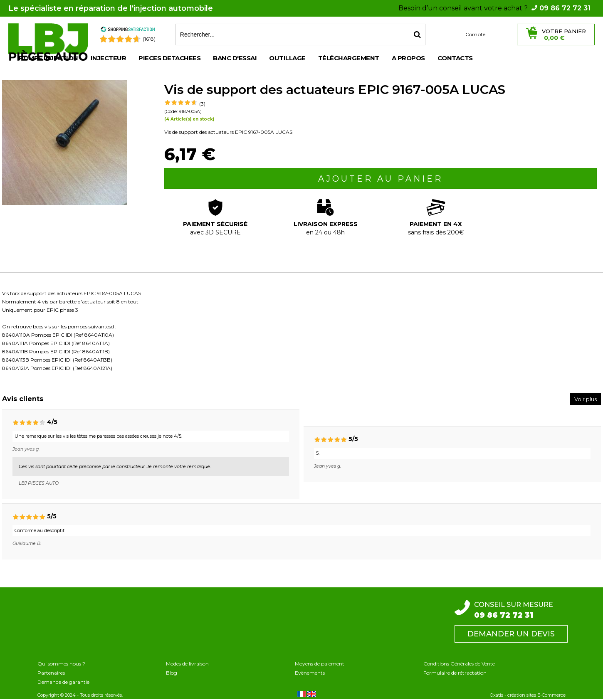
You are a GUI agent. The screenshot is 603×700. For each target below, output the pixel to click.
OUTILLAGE (287, 58)
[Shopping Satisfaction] (128, 31)
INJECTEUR (109, 58)
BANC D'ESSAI (235, 58)
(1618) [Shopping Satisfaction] (149, 39)
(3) (202, 104)
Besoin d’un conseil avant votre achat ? (494, 8)
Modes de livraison (187, 664)
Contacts (455, 58)
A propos (408, 58)
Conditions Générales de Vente (459, 664)
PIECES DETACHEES (169, 58)
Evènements (310, 673)
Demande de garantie (63, 682)
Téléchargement (349, 58)
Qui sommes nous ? (61, 664)
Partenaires (51, 673)
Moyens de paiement (320, 664)
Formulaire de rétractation (455, 673)
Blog (172, 673)
